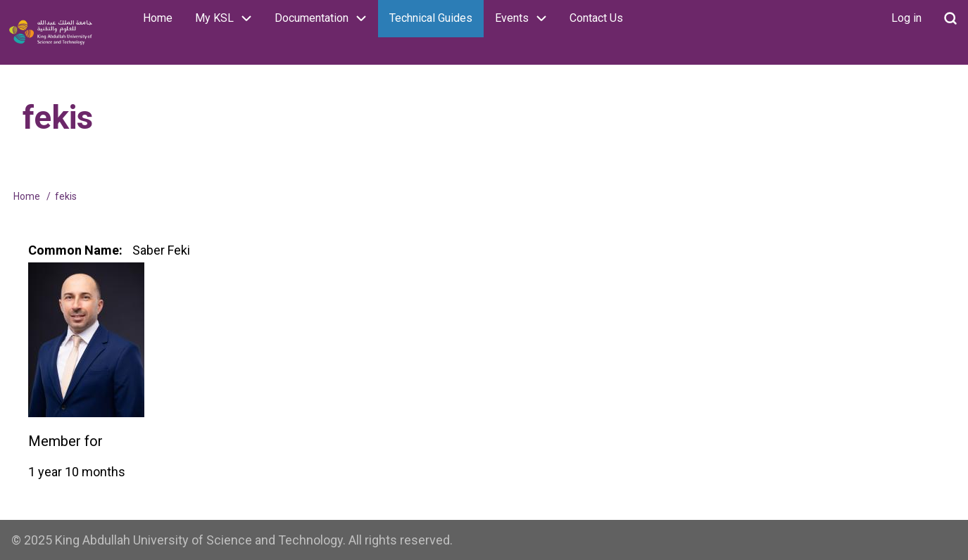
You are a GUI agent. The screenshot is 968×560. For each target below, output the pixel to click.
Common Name (74, 250)
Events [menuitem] (527, 19)
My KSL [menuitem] (229, 19)
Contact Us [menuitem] (596, 18)
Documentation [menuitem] (326, 19)
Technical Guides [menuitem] (431, 18)
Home (27, 196)
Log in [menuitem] (906, 18)
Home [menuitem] (158, 18)
